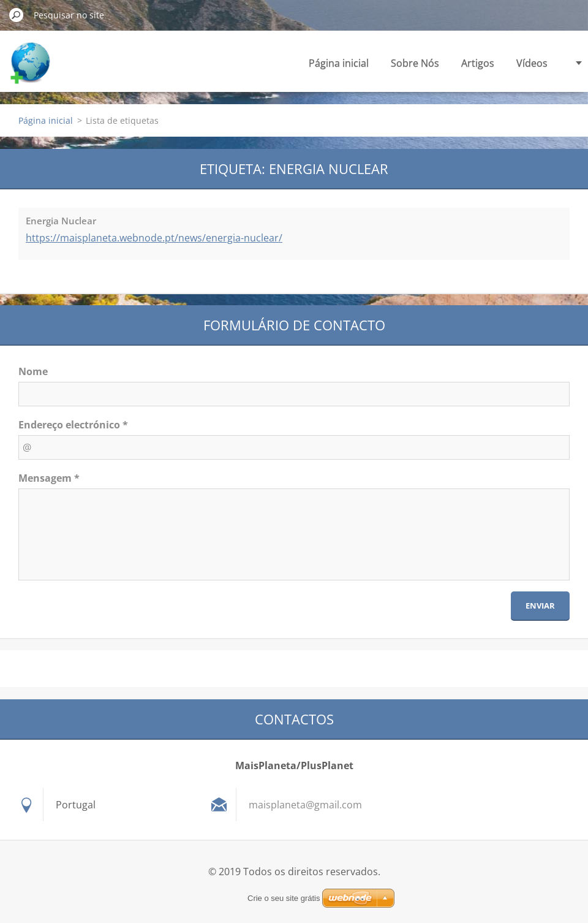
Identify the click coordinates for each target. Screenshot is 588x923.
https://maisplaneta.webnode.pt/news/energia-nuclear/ (154, 238)
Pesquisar (17, 15)
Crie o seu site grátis (284, 898)
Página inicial (339, 63)
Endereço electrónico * (73, 425)
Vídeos (532, 63)
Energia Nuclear (61, 221)
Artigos (478, 63)
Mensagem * (49, 478)
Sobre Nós (415, 63)
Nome (33, 371)
